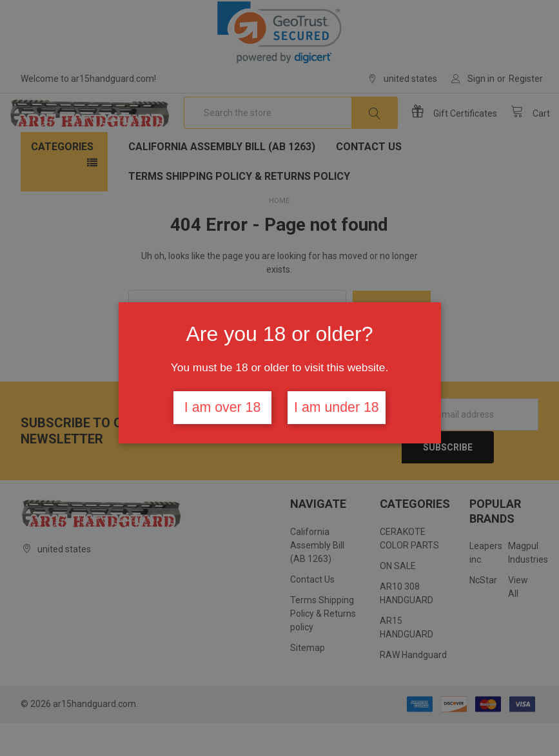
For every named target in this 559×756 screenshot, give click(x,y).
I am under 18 (337, 407)
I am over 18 (223, 407)
